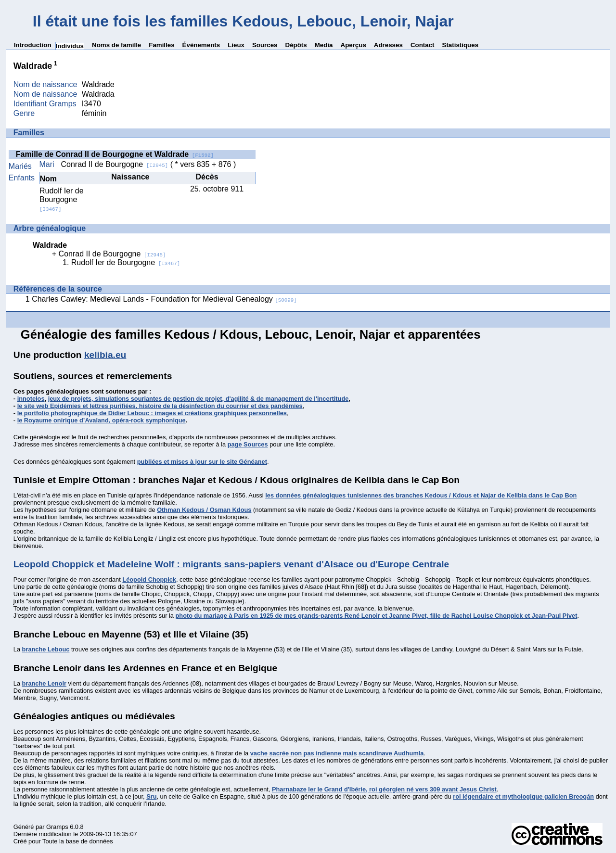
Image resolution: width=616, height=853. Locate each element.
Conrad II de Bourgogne (114, 164)
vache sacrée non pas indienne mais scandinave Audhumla (337, 753)
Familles (161, 45)
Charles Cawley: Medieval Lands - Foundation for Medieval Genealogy (164, 299)
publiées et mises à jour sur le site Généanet (202, 462)
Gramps (57, 827)
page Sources (248, 444)
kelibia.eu (105, 355)
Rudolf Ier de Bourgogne (62, 199)
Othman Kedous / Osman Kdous (204, 510)
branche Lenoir (44, 683)
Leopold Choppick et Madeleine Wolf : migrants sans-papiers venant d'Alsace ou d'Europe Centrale (231, 564)
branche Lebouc (46, 649)
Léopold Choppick (149, 579)
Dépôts (296, 45)
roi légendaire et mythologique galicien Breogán (523, 796)
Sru (151, 796)
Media (324, 45)
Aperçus (353, 45)
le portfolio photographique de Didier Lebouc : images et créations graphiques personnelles (152, 413)
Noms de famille (116, 45)
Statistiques (461, 45)
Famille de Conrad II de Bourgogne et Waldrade (115, 154)
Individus (70, 46)
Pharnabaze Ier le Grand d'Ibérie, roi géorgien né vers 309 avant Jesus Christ (384, 789)
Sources (265, 45)
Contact (423, 45)
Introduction (33, 45)
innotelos (31, 399)
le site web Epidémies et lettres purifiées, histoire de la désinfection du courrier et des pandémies (160, 406)
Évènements (201, 45)
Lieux (236, 45)
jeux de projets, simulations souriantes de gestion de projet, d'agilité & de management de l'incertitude (199, 399)
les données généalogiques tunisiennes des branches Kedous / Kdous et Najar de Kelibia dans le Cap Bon (421, 495)
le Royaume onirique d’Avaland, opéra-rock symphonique (102, 420)
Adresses (388, 45)
